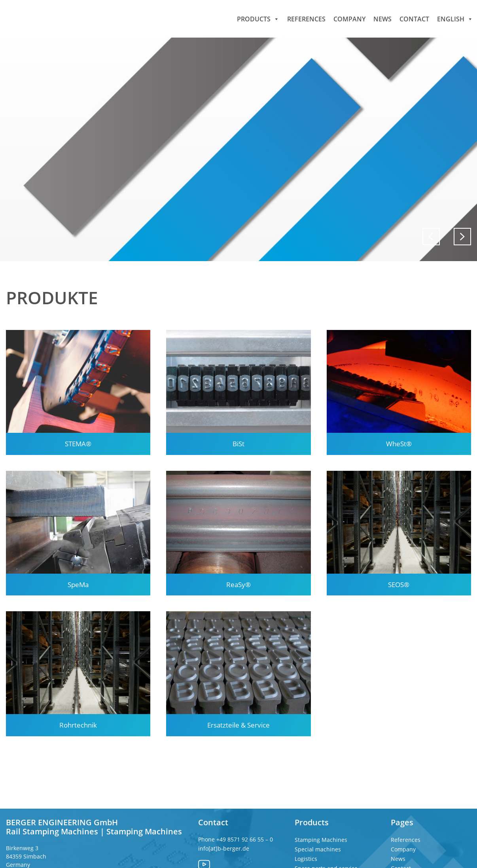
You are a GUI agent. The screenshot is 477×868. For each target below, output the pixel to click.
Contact (414, 19)
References (306, 19)
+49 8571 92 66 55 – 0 (245, 839)
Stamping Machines (321, 840)
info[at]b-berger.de (224, 848)
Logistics (306, 859)
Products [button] (258, 19)
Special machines (318, 849)
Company (349, 19)
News (382, 19)
